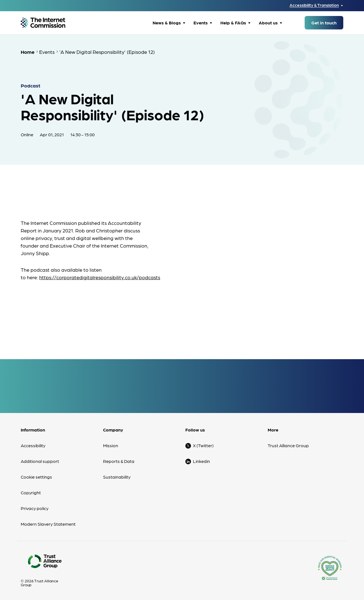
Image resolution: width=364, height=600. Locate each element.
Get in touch (324, 23)
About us (268, 23)
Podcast (31, 86)
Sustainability (117, 477)
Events (201, 23)
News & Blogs (167, 23)
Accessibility (33, 445)
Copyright (31, 492)
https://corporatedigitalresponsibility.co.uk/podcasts (100, 277)
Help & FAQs (233, 23)
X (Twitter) (203, 445)
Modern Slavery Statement (48, 524)
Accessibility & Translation (314, 5)
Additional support (40, 461)
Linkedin (201, 461)
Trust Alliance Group (288, 445)
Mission (111, 445)
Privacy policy (35, 508)
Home (28, 52)
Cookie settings (36, 477)
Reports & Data (119, 461)
